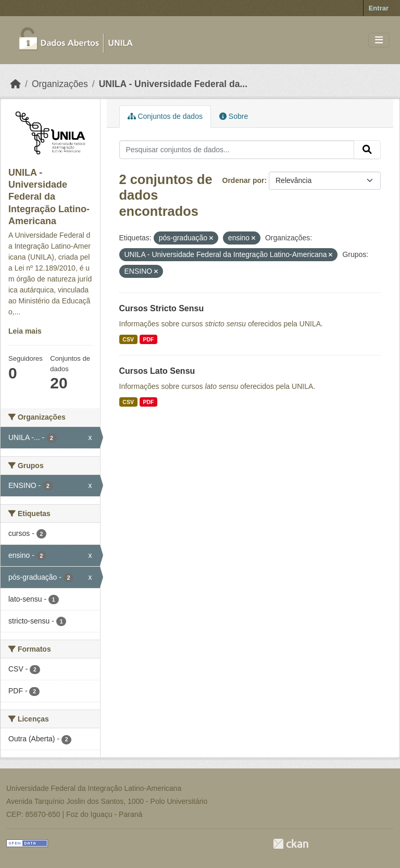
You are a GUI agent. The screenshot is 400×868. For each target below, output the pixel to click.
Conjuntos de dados (165, 116)
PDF (148, 339)
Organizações (60, 84)
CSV (128, 339)
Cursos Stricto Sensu (162, 308)
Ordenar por (243, 180)
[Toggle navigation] (379, 40)
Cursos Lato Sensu (157, 371)
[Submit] (367, 150)
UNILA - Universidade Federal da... (173, 84)
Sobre (234, 116)
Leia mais (25, 331)
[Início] (16, 84)
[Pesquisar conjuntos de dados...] (237, 150)
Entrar (379, 8)
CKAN (291, 844)
